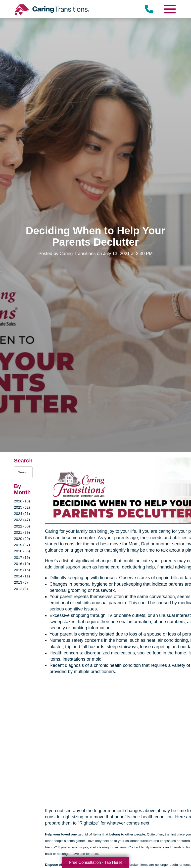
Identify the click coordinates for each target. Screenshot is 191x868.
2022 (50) (22, 526)
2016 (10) (22, 564)
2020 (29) (22, 539)
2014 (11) (22, 576)
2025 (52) (22, 507)
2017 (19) (22, 557)
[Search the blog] (23, 472)
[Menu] (170, 9)
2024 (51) (22, 513)
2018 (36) (22, 551)
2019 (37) (22, 545)
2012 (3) (21, 589)
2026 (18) (22, 501)
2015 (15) (22, 570)
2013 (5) (21, 582)
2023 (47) (22, 520)
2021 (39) (22, 532)
